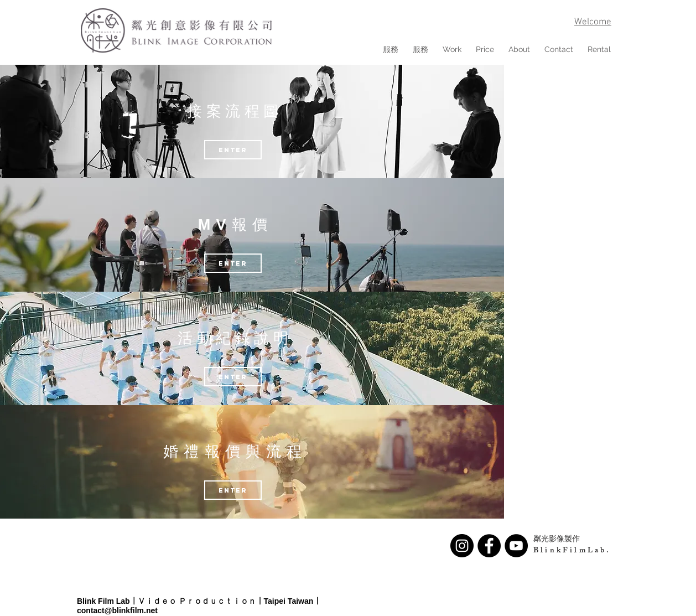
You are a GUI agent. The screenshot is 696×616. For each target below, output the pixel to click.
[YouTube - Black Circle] (516, 546)
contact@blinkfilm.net (117, 610)
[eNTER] (233, 150)
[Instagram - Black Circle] (462, 546)
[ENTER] (233, 263)
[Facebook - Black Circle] (489, 546)
